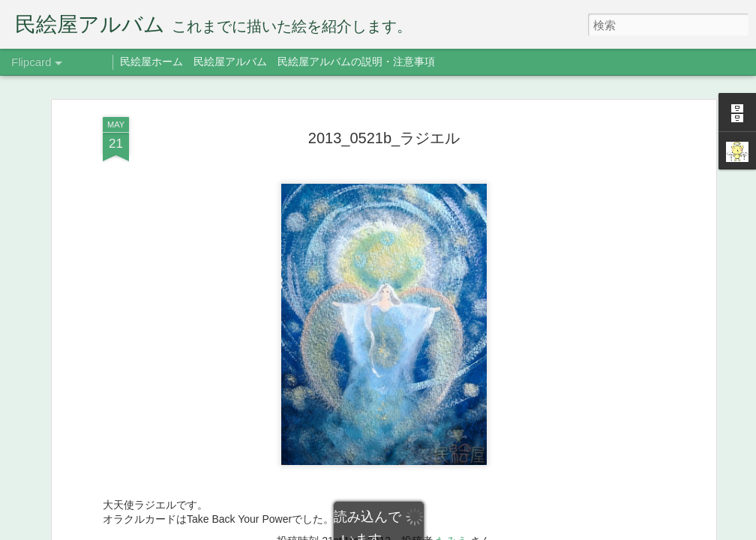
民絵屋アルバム (230, 61)
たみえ (451, 489)
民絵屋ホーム (151, 61)
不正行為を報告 (517, 530)
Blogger (470, 530)
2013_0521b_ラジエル (384, 86)
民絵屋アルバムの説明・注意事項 (356, 61)
